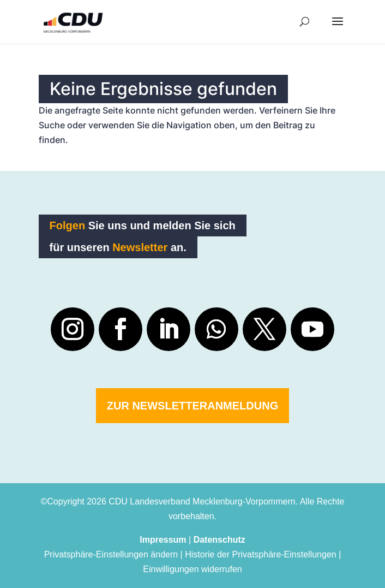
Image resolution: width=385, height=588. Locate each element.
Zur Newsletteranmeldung (192, 406)
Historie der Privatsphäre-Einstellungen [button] (260, 554)
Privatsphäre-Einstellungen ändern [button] (111, 554)
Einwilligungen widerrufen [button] (192, 569)
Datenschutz (219, 540)
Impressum (163, 540)
